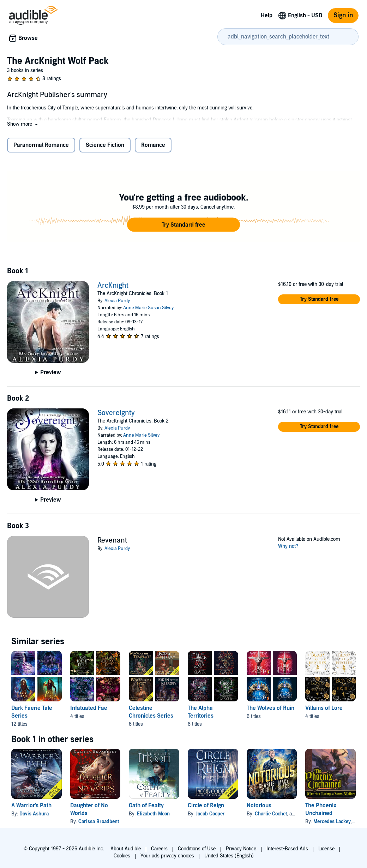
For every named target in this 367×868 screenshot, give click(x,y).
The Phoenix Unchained (321, 809)
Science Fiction (105, 145)
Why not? (288, 546)
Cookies (122, 856)
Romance (153, 145)
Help (267, 16)
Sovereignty (116, 413)
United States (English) (229, 856)
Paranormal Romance (41, 145)
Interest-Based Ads (287, 849)
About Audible (126, 849)
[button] (23, 124)
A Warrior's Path (31, 806)
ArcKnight (113, 286)
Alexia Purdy (117, 301)
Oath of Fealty (146, 806)
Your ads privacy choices (167, 856)
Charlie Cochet (271, 814)
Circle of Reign (206, 806)
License (326, 849)
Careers (159, 849)
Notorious (259, 806)
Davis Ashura (34, 814)
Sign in (343, 15)
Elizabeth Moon (153, 814)
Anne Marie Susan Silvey (148, 308)
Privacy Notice (241, 849)
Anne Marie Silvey (141, 435)
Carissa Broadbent (99, 822)
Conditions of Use (197, 849)
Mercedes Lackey (332, 822)
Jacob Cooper (210, 814)
